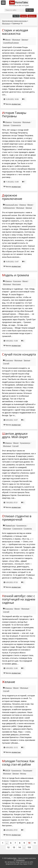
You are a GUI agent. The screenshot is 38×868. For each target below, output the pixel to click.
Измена (8, 122)
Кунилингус (25, 443)
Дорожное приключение (12, 197)
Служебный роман (11, 43)
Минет (8, 40)
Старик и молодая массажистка (15, 32)
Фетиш (23, 773)
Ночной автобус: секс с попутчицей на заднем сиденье (19, 599)
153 (29, 847)
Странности (16, 125)
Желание (9, 682)
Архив (24, 16)
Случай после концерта (19, 354)
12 (8, 847)
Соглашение (20, 860)
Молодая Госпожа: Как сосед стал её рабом (18, 763)
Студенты (28, 529)
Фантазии (17, 284)
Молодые (6, 23)
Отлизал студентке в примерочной (17, 518)
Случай (6, 363)
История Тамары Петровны (14, 114)
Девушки (32, 16)
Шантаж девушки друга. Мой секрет (15, 435)
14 (19, 847)
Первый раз (10, 525)
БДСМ (8, 770)
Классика (17, 122)
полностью (16, 104)
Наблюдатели (9, 208)
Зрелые (25, 40)
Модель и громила (15, 275)
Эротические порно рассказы (14, 21)
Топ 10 (16, 16)
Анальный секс (12, 205)
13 (14, 847)
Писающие (27, 770)
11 (35, 843)
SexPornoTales (12, 858)
